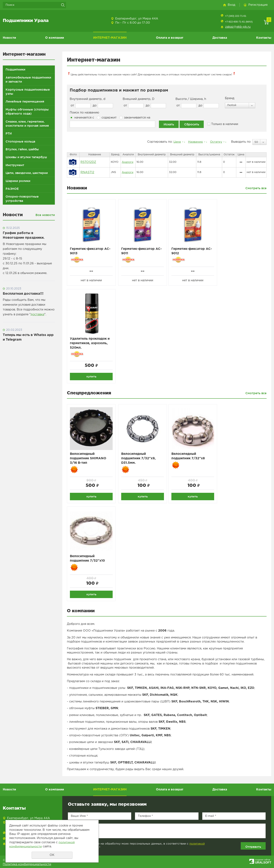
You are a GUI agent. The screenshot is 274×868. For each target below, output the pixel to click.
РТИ (9, 133)
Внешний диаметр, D (139, 99)
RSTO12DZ (88, 162)
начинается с (82, 118)
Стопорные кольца (20, 141)
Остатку (216, 142)
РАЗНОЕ (12, 189)
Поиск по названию (84, 113)
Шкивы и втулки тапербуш (26, 157)
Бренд (230, 98)
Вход (232, 5)
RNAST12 (87, 172)
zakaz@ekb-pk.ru (238, 27)
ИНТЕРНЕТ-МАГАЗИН (110, 38)
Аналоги (127, 162)
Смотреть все (256, 188)
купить (91, 377)
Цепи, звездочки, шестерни (27, 173)
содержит (107, 118)
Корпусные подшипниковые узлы (28, 92)
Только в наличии (223, 124)
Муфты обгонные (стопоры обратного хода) (27, 111)
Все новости (45, 215)
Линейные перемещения (25, 101)
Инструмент (15, 165)
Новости (9, 38)
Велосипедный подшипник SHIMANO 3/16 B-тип (89, 460)
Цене (176, 142)
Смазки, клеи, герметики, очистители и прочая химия (27, 124)
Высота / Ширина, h (191, 99)
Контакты (264, 38)
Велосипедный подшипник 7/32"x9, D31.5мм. (139, 460)
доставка (37, 314)
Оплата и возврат (170, 38)
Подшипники (15, 69)
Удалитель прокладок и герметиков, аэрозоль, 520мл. (91, 344)
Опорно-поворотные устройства (22, 198)
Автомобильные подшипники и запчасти (28, 79)
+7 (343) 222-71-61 (236, 16)
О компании (55, 38)
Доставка (220, 38)
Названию (195, 142)
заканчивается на (135, 118)
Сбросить (192, 124)
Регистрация (258, 5)
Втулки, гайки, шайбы (22, 149)
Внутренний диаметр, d (88, 99)
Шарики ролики (18, 181)
